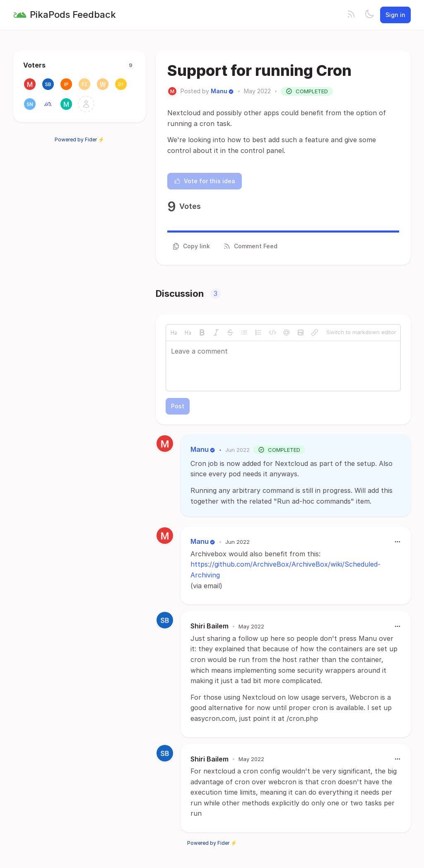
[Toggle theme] (369, 15)
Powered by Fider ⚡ (79, 139)
